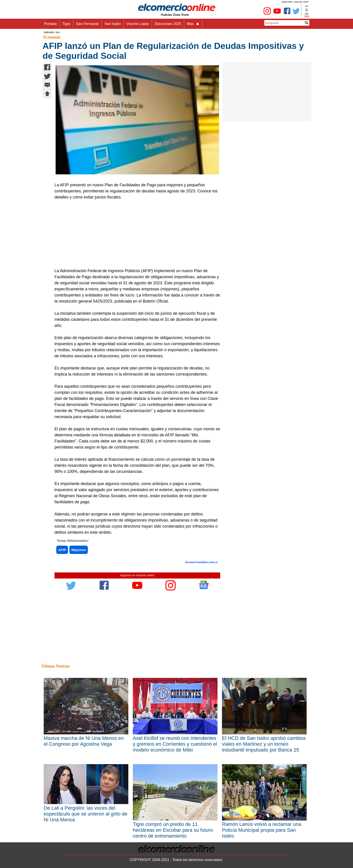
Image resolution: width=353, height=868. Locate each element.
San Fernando (87, 24)
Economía (52, 37)
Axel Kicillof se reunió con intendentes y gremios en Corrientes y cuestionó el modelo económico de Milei (175, 744)
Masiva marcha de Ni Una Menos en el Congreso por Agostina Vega (84, 741)
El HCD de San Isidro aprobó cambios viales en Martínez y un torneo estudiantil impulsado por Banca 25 (264, 744)
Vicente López (138, 24)
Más (193, 24)
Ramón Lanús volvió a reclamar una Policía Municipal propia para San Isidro (262, 830)
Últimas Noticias (56, 666)
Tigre (66, 24)
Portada (50, 24)
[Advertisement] (135, 234)
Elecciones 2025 (168, 24)
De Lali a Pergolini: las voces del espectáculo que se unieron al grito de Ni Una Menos (86, 814)
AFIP (62, 550)
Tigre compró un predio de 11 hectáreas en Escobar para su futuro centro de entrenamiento (173, 830)
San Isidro (113, 24)
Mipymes (79, 550)
